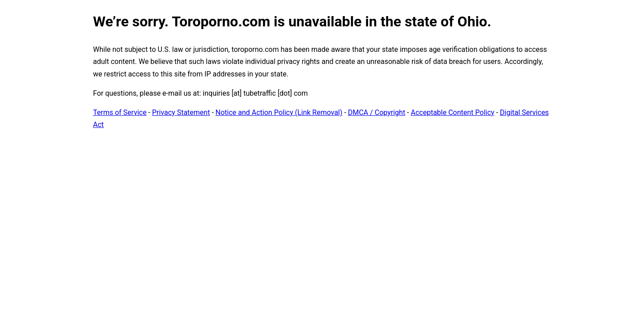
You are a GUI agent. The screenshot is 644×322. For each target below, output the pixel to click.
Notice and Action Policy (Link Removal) (279, 112)
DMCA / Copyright (377, 112)
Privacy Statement (181, 112)
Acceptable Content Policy (452, 112)
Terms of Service (120, 112)
